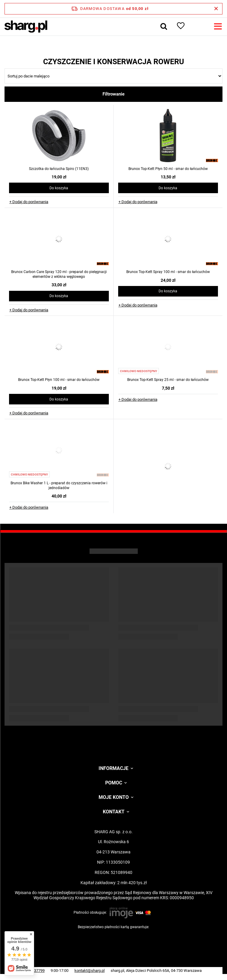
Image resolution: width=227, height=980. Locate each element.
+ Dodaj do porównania (29, 202)
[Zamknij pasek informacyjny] (216, 9)
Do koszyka (59, 188)
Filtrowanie (113, 94)
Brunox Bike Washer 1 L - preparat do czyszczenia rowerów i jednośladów (59, 485)
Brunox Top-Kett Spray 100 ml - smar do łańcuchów (168, 272)
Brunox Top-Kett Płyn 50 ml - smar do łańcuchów (168, 169)
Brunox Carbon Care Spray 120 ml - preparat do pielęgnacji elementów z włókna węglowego (59, 274)
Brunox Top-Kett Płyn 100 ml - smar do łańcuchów (59, 380)
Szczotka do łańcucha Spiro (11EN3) (59, 169)
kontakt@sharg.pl (90, 971)
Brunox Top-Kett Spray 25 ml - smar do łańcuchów (168, 380)
